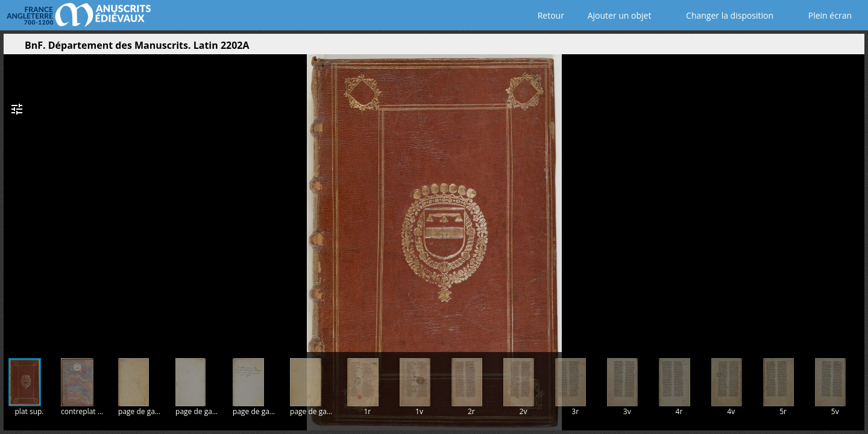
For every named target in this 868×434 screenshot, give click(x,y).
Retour (548, 15)
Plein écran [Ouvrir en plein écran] (822, 15)
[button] (798, 48)
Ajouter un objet (617, 15)
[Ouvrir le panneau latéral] (13, 48)
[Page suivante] (850, 198)
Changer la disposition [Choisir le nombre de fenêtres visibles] (721, 15)
